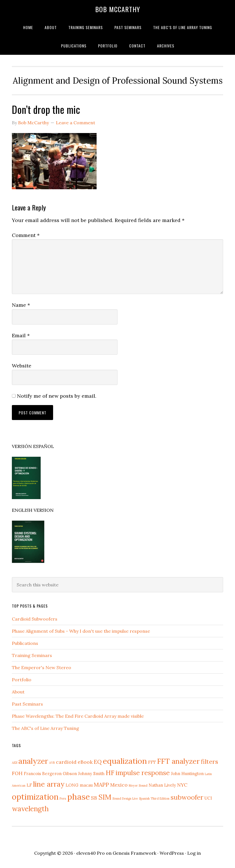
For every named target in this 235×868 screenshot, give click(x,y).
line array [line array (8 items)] (49, 784)
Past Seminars (27, 704)
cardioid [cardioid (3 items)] (66, 762)
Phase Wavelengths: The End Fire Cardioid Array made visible (78, 716)
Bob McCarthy (118, 9)
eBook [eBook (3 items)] (85, 762)
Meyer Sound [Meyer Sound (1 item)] (138, 786)
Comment (26, 235)
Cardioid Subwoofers (35, 619)
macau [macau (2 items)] (86, 785)
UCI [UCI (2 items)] (208, 798)
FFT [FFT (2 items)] (152, 762)
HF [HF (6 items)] (110, 773)
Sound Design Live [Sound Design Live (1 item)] (125, 799)
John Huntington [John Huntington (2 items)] (187, 774)
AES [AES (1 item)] (15, 763)
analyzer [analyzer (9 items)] (33, 761)
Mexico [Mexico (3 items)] (119, 785)
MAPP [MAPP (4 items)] (101, 785)
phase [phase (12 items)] (79, 797)
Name (21, 305)
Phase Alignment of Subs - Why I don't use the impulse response (81, 631)
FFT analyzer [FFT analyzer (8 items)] (178, 761)
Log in (194, 853)
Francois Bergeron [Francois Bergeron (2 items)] (43, 774)
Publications (25, 643)
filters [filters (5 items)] (209, 762)
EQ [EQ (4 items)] (98, 762)
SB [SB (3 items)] (94, 798)
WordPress (172, 853)
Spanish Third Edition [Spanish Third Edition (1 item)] (154, 799)
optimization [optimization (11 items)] (35, 797)
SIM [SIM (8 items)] (105, 797)
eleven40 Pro (91, 853)
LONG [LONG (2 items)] (72, 785)
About (18, 692)
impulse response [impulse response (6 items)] (143, 773)
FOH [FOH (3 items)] (17, 773)
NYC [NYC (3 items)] (182, 785)
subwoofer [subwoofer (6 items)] (187, 797)
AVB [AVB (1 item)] (52, 763)
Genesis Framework (134, 853)
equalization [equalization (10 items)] (125, 761)
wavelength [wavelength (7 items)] (30, 809)
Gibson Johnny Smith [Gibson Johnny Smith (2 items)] (84, 774)
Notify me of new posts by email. (57, 396)
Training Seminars (32, 655)
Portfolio (22, 680)
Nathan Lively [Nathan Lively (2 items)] (162, 785)
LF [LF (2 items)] (29, 785)
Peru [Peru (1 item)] (63, 799)
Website (22, 366)
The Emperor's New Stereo (42, 667)
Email (21, 335)
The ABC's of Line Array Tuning (45, 728)
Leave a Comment (76, 123)
